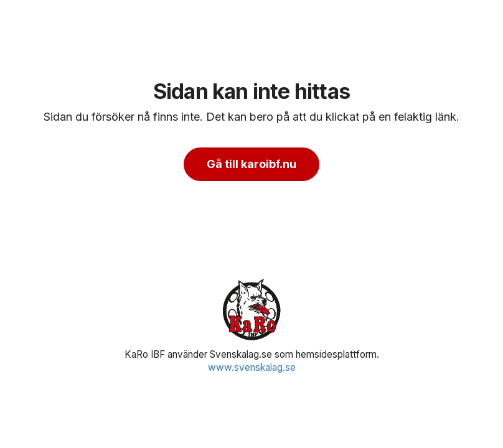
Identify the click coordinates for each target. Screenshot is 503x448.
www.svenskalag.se (252, 367)
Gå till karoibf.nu (251, 164)
